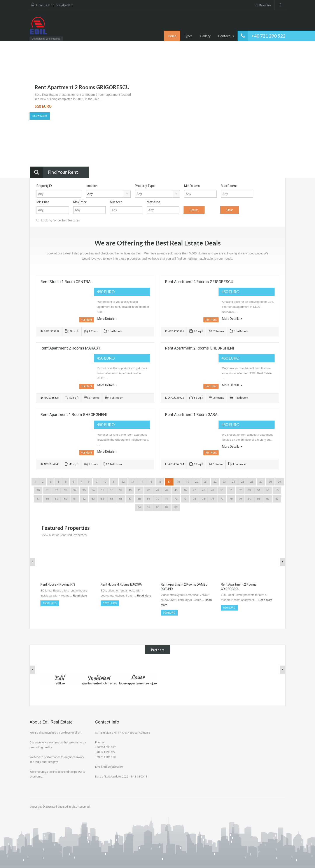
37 (102, 490)
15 (151, 482)
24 (233, 482)
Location (92, 186)
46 (185, 490)
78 (231, 499)
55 (268, 490)
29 (279, 482)
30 (38, 490)
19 (187, 482)
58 (47, 499)
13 (132, 482)
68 (139, 499)
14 (142, 482)
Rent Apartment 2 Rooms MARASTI (71, 348)
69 (148, 499)
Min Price (43, 202)
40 (130, 490)
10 (105, 482)
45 (176, 490)
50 (222, 490)
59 (56, 499)
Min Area (116, 202)
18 (178, 482)
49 (213, 490)
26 (252, 482)
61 (75, 499)
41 (139, 490)
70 (157, 499)
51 (231, 490)
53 (249, 490)
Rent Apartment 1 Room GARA (191, 415)
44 (167, 490)
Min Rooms (192, 186)
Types (188, 36)
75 (203, 499)
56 (277, 490)
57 (38, 499)
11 (114, 482)
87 (167, 507)
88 (176, 507)
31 (47, 490)
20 (197, 482)
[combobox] (108, 194)
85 (148, 507)
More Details (107, 319)
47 (194, 490)
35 (84, 490)
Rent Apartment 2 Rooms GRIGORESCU (82, 87)
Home (172, 36)
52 (240, 490)
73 (185, 499)
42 (148, 490)
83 (277, 499)
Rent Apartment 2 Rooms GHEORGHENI (200, 348)
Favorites (263, 5)
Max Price (80, 202)
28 (270, 482)
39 (121, 490)
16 (160, 482)
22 (215, 482)
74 (194, 499)
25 (243, 482)
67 (130, 499)
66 (121, 499)
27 (261, 482)
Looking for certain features (58, 220)
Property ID (44, 186)
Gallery (205, 36)
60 (66, 499)
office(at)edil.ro (63, 5)
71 (167, 499)
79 (240, 499)
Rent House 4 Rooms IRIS (58, 584)
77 (222, 499)
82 (268, 499)
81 (259, 499)
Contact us (226, 36)
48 (203, 490)
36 (93, 490)
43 (157, 490)
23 (224, 482)
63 (93, 499)
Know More (40, 116)
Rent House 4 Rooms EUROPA (121, 584)
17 (169, 482)
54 (259, 490)
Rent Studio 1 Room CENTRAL (66, 282)
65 (112, 499)
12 (123, 482)
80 (249, 499)
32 (56, 490)
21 (206, 482)
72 (176, 499)
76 (213, 499)
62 (84, 499)
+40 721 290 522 (268, 36)
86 (157, 507)
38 (112, 490)
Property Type (145, 186)
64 (102, 499)
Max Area (153, 202)
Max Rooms (229, 186)
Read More (80, 596)
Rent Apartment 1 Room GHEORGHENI (74, 415)
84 (139, 507)
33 (66, 490)
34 (75, 490)
